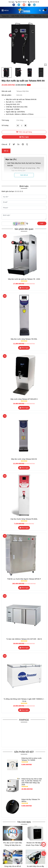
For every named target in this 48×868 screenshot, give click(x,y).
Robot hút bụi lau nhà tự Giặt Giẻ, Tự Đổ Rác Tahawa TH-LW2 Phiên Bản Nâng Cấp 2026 (32, 782)
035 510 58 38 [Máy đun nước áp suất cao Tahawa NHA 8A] (33, 2)
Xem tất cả (24, 175)
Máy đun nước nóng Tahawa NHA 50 (24, 459)
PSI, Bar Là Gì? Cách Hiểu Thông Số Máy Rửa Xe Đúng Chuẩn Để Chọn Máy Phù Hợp (13, 844)
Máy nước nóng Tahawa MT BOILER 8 (24, 399)
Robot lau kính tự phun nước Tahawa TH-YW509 (32, 759)
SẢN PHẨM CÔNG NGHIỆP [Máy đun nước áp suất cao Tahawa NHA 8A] (21, 16)
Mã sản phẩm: (7, 95)
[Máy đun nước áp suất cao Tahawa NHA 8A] (24, 10)
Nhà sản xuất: (7, 91)
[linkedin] (34, 5)
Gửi (42, 223)
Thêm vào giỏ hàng (24, 132)
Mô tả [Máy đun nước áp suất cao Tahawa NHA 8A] (6, 151)
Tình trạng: (6, 120)
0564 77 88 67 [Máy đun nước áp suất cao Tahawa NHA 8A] (21, 2)
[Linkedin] (18, 144)
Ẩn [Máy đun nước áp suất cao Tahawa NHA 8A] (15, 159)
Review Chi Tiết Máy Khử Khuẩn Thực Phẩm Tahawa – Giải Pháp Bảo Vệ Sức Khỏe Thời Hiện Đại (35, 844)
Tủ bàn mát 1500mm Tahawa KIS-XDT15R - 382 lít (24, 639)
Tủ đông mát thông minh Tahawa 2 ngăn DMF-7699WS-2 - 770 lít (24, 700)
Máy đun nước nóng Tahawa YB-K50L (24, 339)
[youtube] (24, 5)
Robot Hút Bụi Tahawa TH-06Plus (31, 800)
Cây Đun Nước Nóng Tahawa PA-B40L (24, 519)
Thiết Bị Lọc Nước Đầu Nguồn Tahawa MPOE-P (24, 579)
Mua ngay (24, 137)
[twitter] (19, 5)
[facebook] (14, 5)
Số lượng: (5, 125)
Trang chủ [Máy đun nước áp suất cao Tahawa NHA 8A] (5, 16)
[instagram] (29, 5)
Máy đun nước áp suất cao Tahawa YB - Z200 (24, 279)
